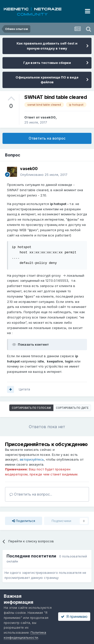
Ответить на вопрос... (31, 494)
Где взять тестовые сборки (47, 63)
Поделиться (24, 521)
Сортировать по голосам (31, 408)
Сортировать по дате (72, 408)
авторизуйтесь (32, 459)
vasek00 (48, 117)
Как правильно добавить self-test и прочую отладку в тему (47, 46)
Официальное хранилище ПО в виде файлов (47, 80)
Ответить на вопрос (47, 138)
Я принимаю (74, 616)
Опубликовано (44, 175)
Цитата (24, 389)
